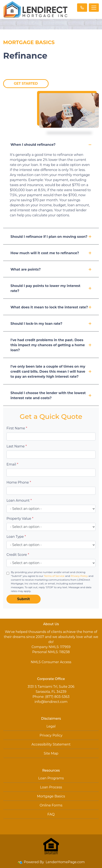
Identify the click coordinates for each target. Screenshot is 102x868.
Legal (51, 726)
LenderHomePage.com (65, 862)
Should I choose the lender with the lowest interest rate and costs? (51, 395)
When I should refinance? (51, 145)
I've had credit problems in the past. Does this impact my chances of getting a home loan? (51, 345)
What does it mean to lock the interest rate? (51, 307)
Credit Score (18, 555)
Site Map (51, 753)
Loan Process (51, 787)
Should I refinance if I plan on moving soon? (51, 237)
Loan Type (16, 537)
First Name (17, 428)
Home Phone (19, 482)
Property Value (20, 519)
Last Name (17, 446)
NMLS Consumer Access (51, 662)
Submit (24, 599)
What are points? (51, 269)
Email (12, 464)
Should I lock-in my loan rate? (51, 324)
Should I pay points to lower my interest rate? (51, 288)
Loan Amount (19, 500)
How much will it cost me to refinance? (51, 253)
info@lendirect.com (51, 702)
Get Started (26, 84)
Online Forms (51, 805)
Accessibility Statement (51, 744)
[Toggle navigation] (94, 8)
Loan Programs (51, 778)
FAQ (51, 814)
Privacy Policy (79, 576)
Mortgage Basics (51, 796)
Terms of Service (54, 576)
